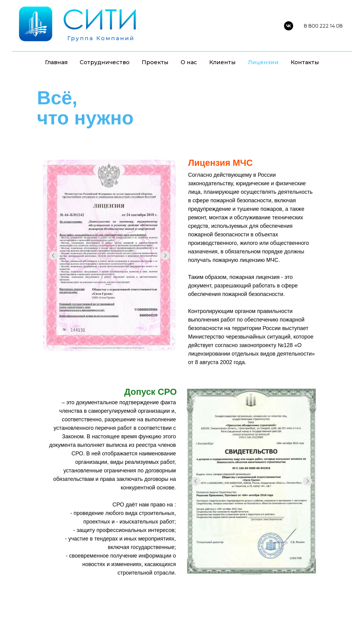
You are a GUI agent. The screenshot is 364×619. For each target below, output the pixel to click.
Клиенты (222, 62)
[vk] (289, 26)
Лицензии (263, 62)
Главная (56, 62)
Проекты (155, 62)
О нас (189, 62)
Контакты (305, 62)
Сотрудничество (105, 62)
